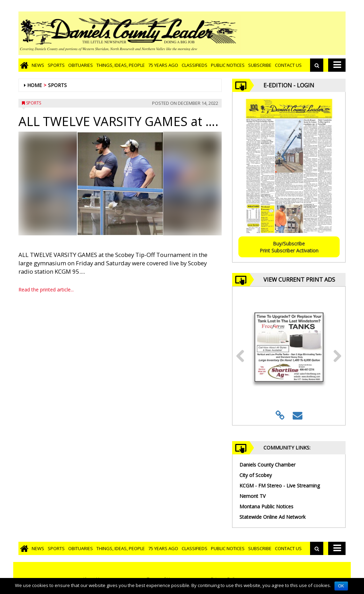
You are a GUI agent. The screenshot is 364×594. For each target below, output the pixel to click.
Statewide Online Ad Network (272, 517)
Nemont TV (252, 496)
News (38, 65)
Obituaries (81, 65)
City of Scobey (256, 475)
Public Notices (228, 65)
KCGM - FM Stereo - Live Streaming (280, 486)
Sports (56, 65)
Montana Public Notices (266, 506)
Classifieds (195, 65)
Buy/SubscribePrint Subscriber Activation (289, 247)
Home (34, 85)
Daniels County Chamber (267, 465)
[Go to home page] (24, 65)
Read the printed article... (46, 290)
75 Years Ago (163, 65)
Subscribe (260, 65)
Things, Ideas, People (121, 65)
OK (341, 586)
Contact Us (288, 65)
